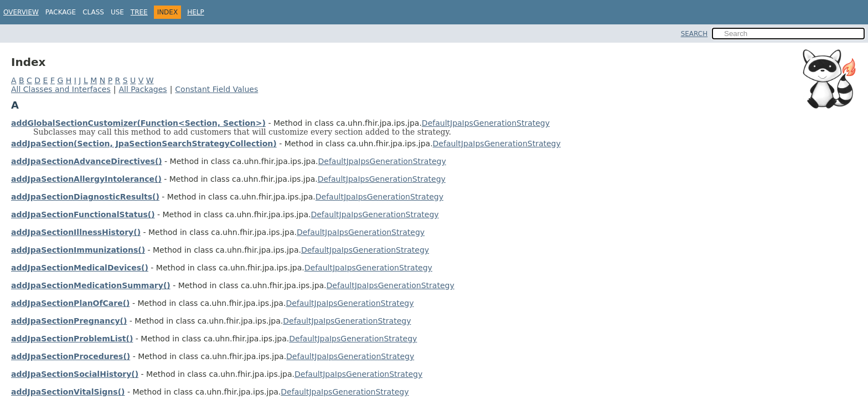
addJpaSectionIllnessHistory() (76, 232)
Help (196, 12)
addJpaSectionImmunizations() (78, 250)
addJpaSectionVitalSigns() (68, 392)
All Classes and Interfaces (61, 89)
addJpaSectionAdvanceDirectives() (87, 161)
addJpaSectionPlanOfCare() (71, 303)
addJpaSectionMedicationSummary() (91, 285)
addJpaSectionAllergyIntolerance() (86, 179)
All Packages (143, 89)
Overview (21, 12)
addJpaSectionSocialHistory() (75, 374)
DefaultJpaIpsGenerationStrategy (486, 123)
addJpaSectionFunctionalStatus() (83, 214)
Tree (139, 12)
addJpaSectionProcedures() (71, 356)
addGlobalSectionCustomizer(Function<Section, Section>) (138, 123)
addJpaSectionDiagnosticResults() (85, 197)
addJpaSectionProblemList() (72, 339)
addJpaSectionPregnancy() (69, 321)
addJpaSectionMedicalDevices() (80, 268)
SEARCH (694, 34)
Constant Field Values (216, 89)
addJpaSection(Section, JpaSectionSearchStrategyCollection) (144, 144)
